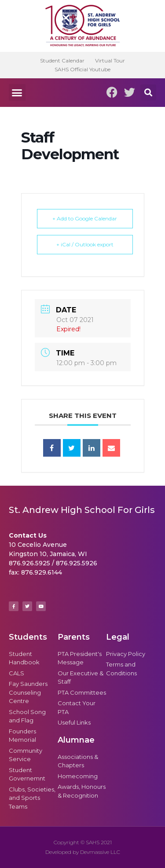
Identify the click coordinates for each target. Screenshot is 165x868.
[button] (17, 92)
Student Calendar (62, 60)
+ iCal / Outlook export (85, 244)
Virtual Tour (110, 60)
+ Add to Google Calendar (85, 218)
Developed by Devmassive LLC (83, 852)
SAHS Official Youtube (82, 69)
